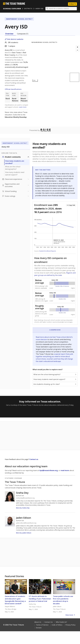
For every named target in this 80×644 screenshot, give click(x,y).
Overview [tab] (9, 34)
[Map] (56, 64)
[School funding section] (16, 191)
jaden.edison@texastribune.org (26, 523)
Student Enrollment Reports (48, 251)
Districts (28, 9)
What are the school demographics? (13, 168)
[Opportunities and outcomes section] (16, 185)
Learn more (23, 107)
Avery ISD (39, 9)
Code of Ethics (57, 625)
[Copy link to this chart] (71, 205)
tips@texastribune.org (48, 471)
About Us (38, 622)
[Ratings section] (16, 196)
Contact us (34, 459)
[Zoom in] (77, 47)
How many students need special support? (15, 174)
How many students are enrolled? (15, 162)
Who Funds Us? (61, 622)
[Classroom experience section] (16, 179)
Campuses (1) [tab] (23, 34)
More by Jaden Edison (24, 533)
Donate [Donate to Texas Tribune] (72, 4)
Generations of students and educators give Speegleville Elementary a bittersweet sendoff (15, 600)
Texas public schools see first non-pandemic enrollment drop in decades (63, 600)
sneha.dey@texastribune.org (25, 498)
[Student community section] (16, 157)
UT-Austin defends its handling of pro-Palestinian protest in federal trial (40, 599)
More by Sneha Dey (23, 508)
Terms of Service (42, 625)
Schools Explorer (12, 9)
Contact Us (49, 622)
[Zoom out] (77, 50)
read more (65, 471)
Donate (39, 628)
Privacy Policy (71, 625)
